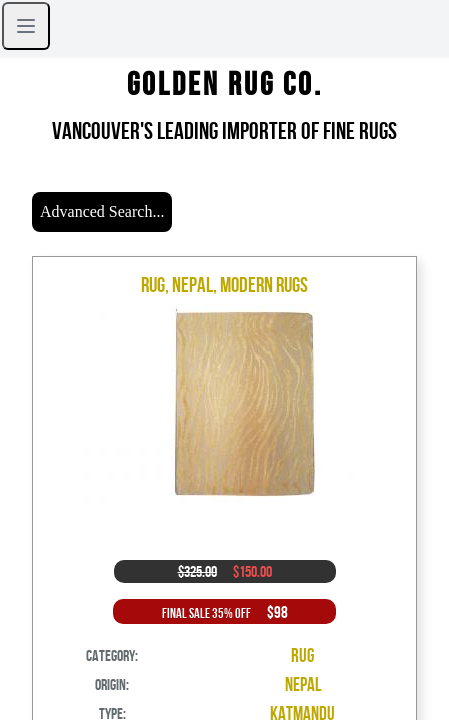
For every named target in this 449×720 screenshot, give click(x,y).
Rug (302, 655)
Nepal (303, 684)
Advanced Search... (102, 211)
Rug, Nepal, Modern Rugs (224, 284)
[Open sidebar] (26, 26)
